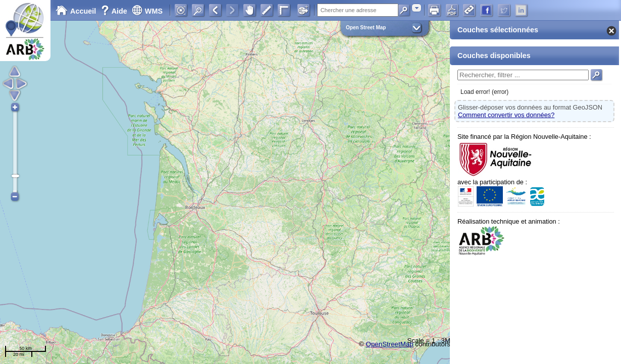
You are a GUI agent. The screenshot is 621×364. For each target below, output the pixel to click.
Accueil (76, 11)
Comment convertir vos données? (506, 115)
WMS (147, 11)
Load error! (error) (484, 92)
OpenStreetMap (390, 344)
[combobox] (417, 8)
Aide (115, 11)
